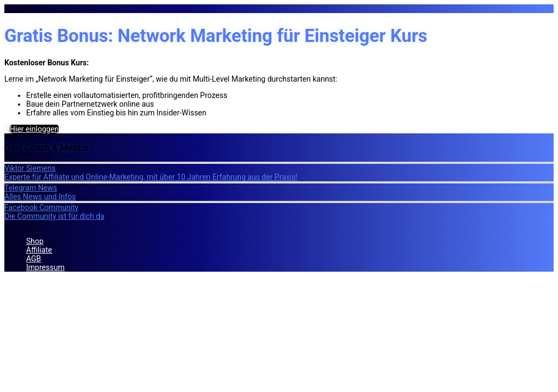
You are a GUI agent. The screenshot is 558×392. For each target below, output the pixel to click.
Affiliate (39, 250)
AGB (34, 259)
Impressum (45, 267)
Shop (35, 241)
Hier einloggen (34, 129)
